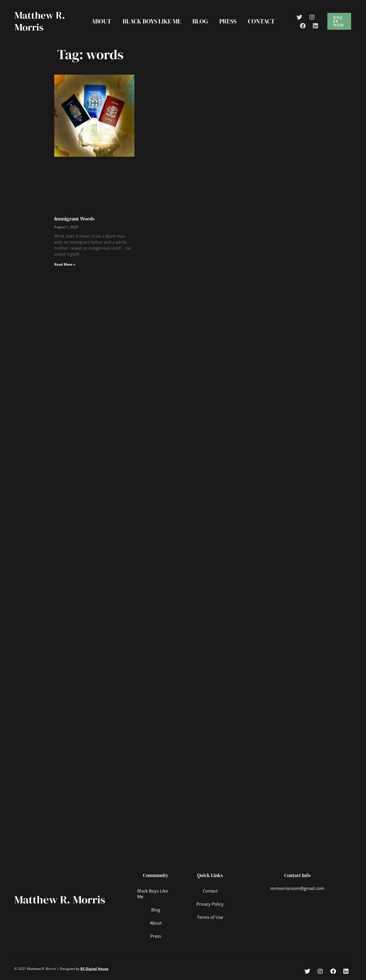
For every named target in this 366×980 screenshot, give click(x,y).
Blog (200, 21)
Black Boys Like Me (151, 21)
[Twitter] (302, 17)
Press (229, 21)
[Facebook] (306, 26)
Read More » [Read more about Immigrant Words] (65, 264)
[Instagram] (315, 17)
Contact (264, 21)
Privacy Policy (210, 904)
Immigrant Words (74, 219)
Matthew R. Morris (40, 21)
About (99, 21)
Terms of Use (210, 917)
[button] (340, 21)
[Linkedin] (318, 26)
